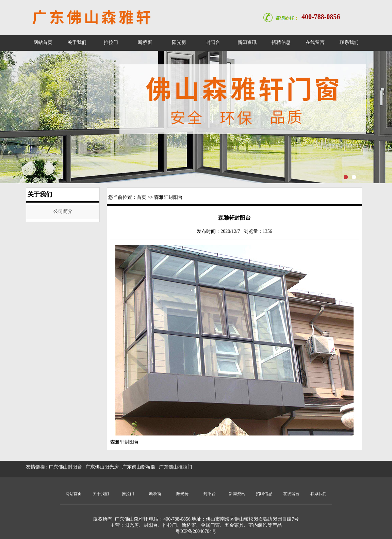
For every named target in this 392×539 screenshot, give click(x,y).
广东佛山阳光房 (102, 467)
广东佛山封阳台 (65, 467)
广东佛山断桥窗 (139, 467)
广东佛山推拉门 (176, 467)
